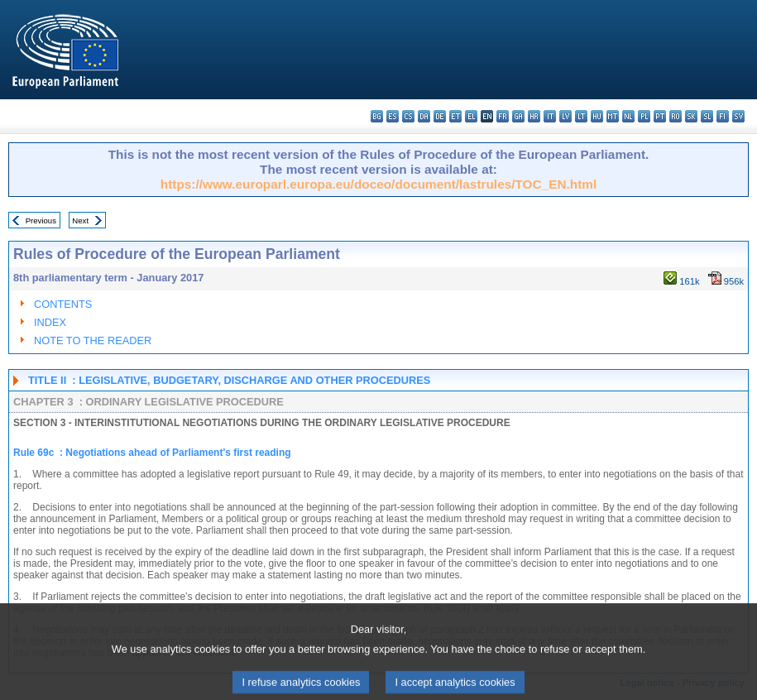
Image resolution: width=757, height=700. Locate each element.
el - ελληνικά (471, 116)
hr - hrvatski (534, 116)
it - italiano (550, 116)
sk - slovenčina (691, 116)
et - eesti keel (455, 116)
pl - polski (644, 116)
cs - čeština (408, 116)
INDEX (50, 322)
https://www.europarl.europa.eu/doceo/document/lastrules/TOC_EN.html (378, 184)
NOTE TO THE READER (93, 340)
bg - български (377, 116)
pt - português (660, 116)
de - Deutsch (440, 116)
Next (80, 221)
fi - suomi (723, 116)
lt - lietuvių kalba (581, 116)
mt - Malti (613, 116)
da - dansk (424, 116)
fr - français (503, 116)
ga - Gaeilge (518, 116)
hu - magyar (597, 116)
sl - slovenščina (707, 116)
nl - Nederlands (628, 116)
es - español (393, 116)
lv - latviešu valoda (565, 116)
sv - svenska (738, 116)
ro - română (676, 116)
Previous (41, 221)
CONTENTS (63, 304)
